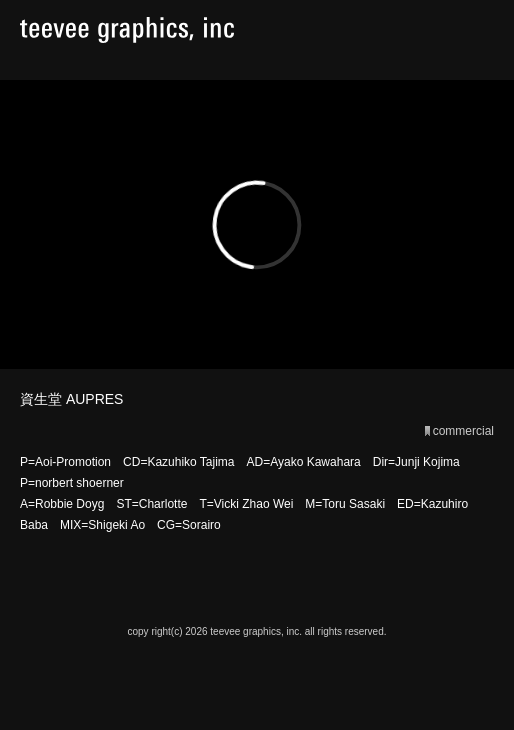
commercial (463, 431)
